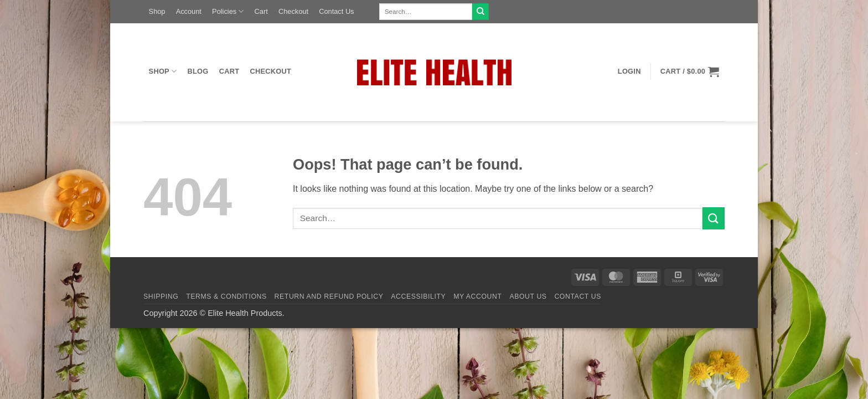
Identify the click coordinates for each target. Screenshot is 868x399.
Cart (261, 11)
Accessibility (418, 296)
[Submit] (480, 12)
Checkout (293, 11)
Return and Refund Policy (329, 296)
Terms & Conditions (226, 296)
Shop (157, 11)
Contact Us (336, 11)
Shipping (161, 296)
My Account (477, 296)
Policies (228, 11)
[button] (629, 71)
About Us (528, 296)
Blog (198, 71)
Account (189, 11)
